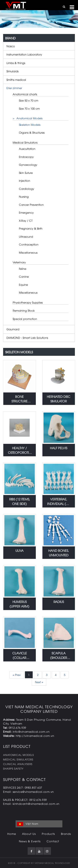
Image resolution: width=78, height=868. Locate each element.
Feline (23, 269)
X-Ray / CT (26, 220)
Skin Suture (26, 173)
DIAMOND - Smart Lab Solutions (27, 338)
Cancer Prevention (31, 205)
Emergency (26, 212)
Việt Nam (28, 824)
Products (48, 834)
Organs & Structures (32, 132)
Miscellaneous (28, 252)
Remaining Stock (24, 310)
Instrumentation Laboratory (24, 54)
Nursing (24, 196)
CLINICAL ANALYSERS (18, 764)
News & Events (30, 841)
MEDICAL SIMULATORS (18, 759)
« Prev (17, 675)
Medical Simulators (25, 142)
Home (12, 834)
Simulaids (12, 71)
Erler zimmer (14, 88)
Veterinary (19, 262)
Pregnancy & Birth (31, 228)
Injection (25, 180)
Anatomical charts (25, 94)
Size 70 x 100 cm (29, 108)
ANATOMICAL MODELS (19, 755)
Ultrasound (26, 236)
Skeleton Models (30, 125)
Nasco (11, 46)
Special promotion (25, 319)
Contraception (29, 244)
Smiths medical (16, 80)
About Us (29, 834)
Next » (39, 682)
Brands (66, 834)
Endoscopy (26, 157)
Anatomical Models (29, 118)
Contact (53, 841)
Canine (24, 276)
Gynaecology (28, 165)
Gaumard (13, 329)
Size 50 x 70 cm (29, 100)
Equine (23, 284)
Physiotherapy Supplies (28, 302)
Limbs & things (16, 63)
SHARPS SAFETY (13, 768)
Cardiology (27, 189)
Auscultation (27, 149)
